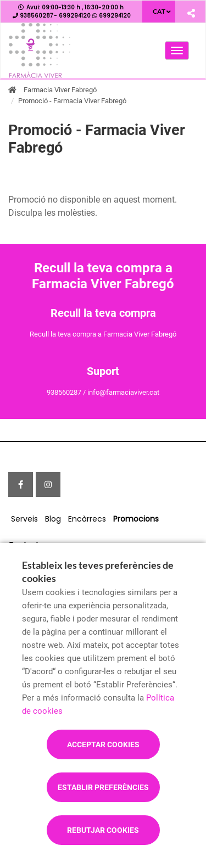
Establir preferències (103, 787)
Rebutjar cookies (103, 830)
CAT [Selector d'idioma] (159, 11)
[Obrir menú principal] (177, 51)
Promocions (136, 519)
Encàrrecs (87, 519)
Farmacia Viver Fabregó (60, 90)
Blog (53, 519)
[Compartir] (191, 13)
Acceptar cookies (103, 744)
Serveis (24, 519)
